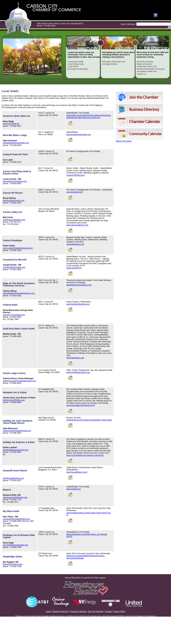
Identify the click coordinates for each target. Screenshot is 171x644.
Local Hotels (73, 66)
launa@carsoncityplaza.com (15, 181)
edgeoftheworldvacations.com (79, 285)
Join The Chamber (96, 611)
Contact (108, 611)
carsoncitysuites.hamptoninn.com (80, 405)
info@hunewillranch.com (13, 478)
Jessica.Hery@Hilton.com (14, 400)
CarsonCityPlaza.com (76, 175)
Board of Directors (144, 64)
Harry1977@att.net (11, 124)
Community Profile (75, 62)
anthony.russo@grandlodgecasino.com (19, 381)
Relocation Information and (114, 62)
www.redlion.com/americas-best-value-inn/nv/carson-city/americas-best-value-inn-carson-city (89, 116)
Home (48, 611)
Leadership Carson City (147, 66)
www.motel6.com (74, 489)
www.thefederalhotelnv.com (78, 304)
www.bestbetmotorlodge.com (79, 135)
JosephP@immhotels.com (14, 267)
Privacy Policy (119, 611)
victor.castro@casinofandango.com (18, 248)
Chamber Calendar (78, 611)
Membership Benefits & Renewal (151, 69)
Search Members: (128, 24)
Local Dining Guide (76, 64)
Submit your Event (124, 141)
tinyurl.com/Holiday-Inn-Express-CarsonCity (85, 455)
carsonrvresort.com (75, 192)
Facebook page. (95, 616)
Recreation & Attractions (78, 69)
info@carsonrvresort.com (14, 201)
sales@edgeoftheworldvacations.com (19, 293)
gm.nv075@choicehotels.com (16, 545)
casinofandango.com (75, 244)
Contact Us (141, 74)
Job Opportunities (110, 64)
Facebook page (56, 616)
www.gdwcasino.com (75, 358)
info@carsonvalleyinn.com (14, 220)
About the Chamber (145, 62)
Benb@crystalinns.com (13, 564)
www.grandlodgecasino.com (78, 372)
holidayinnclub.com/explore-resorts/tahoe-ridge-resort (89, 420)
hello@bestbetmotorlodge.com (16, 143)
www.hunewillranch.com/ (77, 472)
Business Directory (60, 611)
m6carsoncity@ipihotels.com (15, 497)
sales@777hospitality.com (14, 315)
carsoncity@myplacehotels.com (16, 519)
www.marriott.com (74, 268)
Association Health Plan (147, 71)
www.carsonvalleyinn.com (77, 225)
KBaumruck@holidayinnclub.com (17, 431)
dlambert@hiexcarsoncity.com (16, 450)
